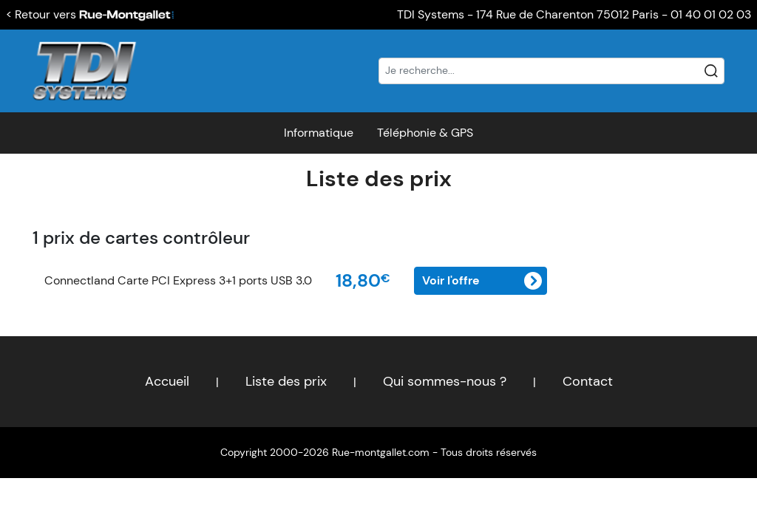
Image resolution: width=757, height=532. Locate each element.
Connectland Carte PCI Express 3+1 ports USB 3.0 (178, 280)
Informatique (319, 133)
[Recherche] (551, 71)
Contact (588, 381)
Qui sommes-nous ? (445, 381)
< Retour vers (90, 14)
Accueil (167, 381)
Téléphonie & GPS (425, 133)
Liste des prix (379, 178)
